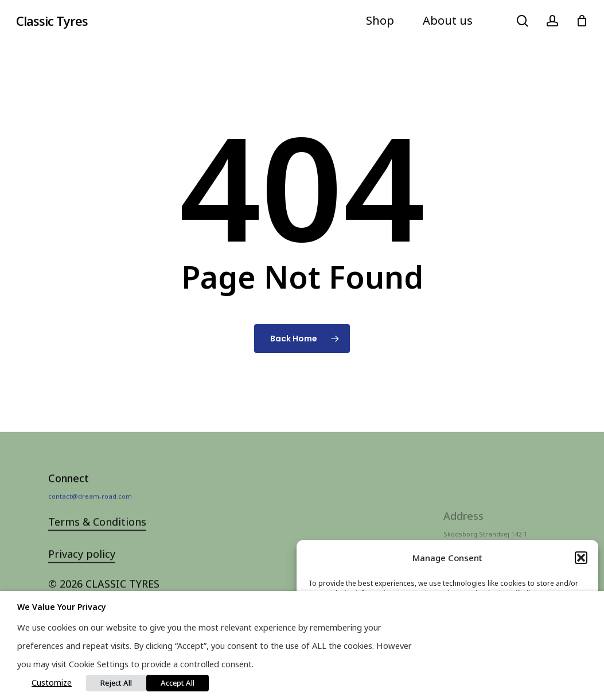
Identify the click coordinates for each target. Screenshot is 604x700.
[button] (581, 558)
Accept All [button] (178, 683)
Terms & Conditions (97, 539)
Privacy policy (82, 571)
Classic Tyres (52, 21)
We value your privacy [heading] (62, 607)
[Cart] (582, 21)
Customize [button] (52, 682)
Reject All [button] (116, 683)
